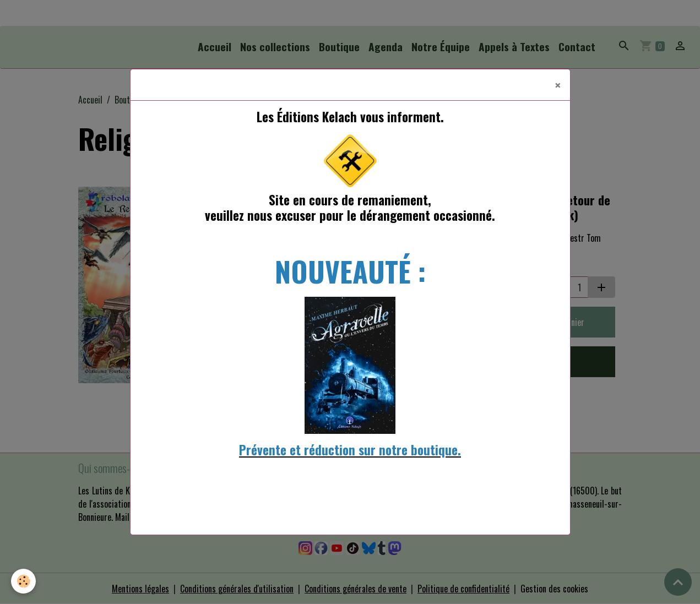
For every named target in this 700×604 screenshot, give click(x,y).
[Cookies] (23, 581)
